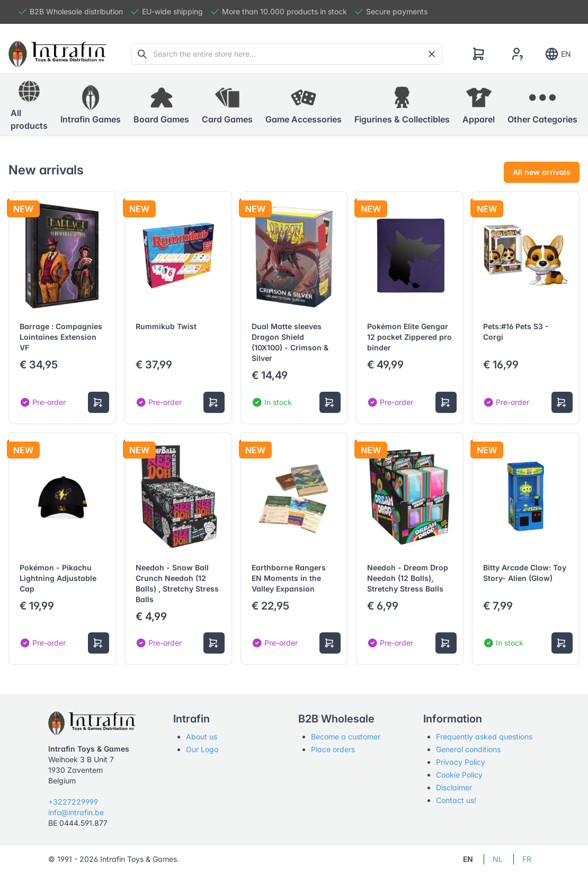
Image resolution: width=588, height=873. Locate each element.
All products (29, 104)
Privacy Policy (461, 762)
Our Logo (202, 749)
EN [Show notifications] (558, 54)
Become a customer (346, 737)
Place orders (333, 749)
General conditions (468, 749)
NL (498, 859)
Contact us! (456, 800)
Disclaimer (454, 787)
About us (202, 737)
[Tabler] (57, 54)
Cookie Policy (459, 775)
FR (527, 859)
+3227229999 (73, 802)
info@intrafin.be (76, 812)
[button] (91, 105)
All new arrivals (542, 172)
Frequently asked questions (484, 737)
